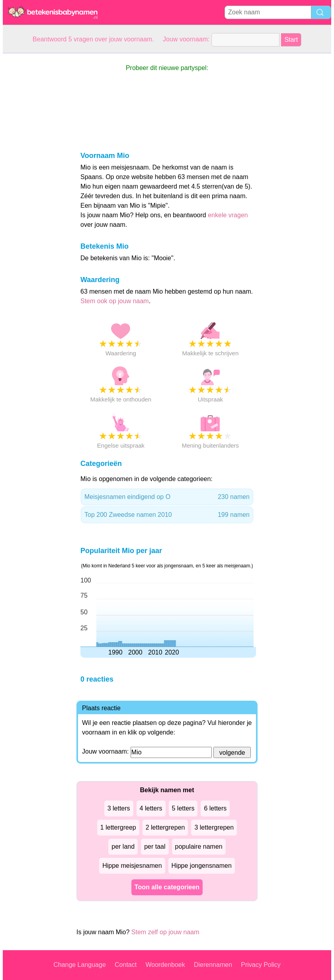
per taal (155, 847)
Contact (126, 965)
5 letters (183, 808)
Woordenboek (165, 965)
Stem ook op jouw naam (115, 301)
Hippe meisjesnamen (132, 866)
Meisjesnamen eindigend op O (167, 497)
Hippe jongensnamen (202, 866)
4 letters (151, 808)
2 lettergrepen (165, 827)
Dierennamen (213, 965)
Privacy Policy (261, 965)
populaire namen (199, 847)
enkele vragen (228, 215)
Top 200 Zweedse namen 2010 (167, 515)
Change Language (80, 965)
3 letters (119, 808)
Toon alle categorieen (167, 887)
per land (123, 847)
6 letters (215, 808)
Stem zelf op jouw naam (165, 932)
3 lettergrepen (214, 827)
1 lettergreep (118, 827)
